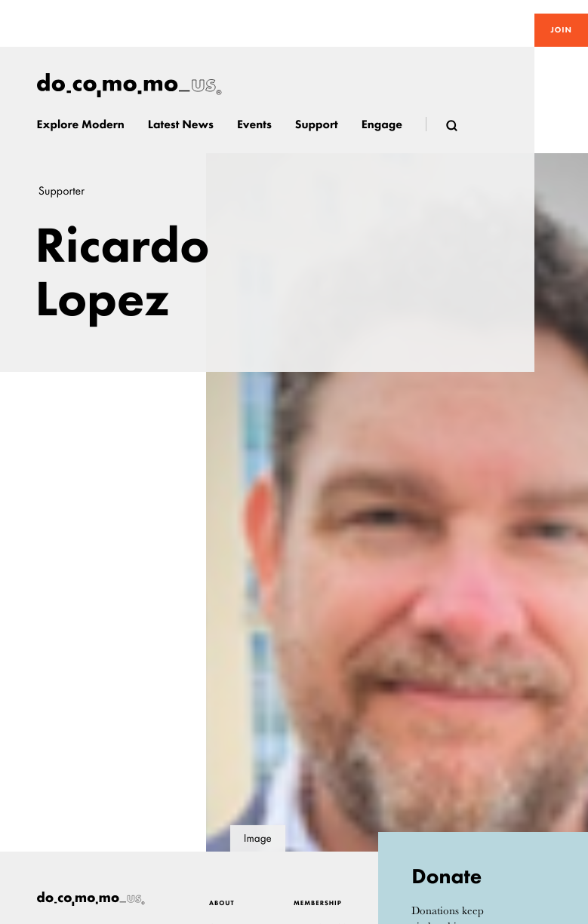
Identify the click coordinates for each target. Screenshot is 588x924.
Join (561, 30)
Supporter (62, 191)
